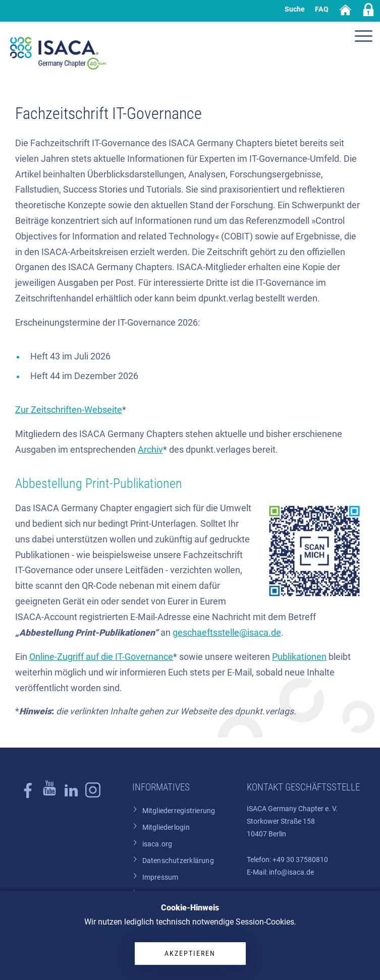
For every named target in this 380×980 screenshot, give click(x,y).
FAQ (322, 9)
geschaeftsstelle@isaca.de (227, 633)
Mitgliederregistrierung (179, 811)
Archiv (150, 450)
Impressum (160, 877)
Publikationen (299, 657)
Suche (295, 9)
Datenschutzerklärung (178, 861)
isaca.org (157, 844)
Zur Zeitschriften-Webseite (69, 410)
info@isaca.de (291, 872)
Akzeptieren (190, 953)
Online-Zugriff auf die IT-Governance (101, 657)
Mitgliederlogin (166, 828)
